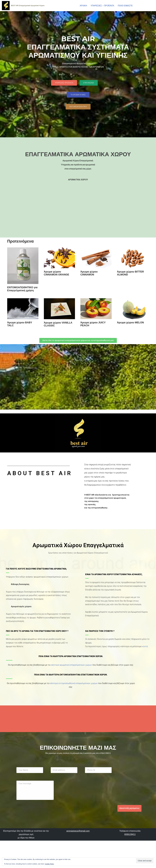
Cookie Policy (49, 864)
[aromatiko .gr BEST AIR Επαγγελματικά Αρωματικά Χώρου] (23, 6)
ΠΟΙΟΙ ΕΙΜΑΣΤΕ (125, 6)
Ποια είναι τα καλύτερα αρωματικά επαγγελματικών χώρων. (71, 657)
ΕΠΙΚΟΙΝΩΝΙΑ (142, 6)
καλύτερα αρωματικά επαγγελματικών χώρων (71, 666)
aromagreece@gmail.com (78, 852)
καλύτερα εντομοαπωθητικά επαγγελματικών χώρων (73, 684)
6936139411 (130, 855)
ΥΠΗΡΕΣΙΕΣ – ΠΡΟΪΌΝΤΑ (102, 6)
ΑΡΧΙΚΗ (82, 6)
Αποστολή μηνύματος (129, 810)
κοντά (145, 647)
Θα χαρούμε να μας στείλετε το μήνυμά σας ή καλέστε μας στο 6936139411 (78, 754)
